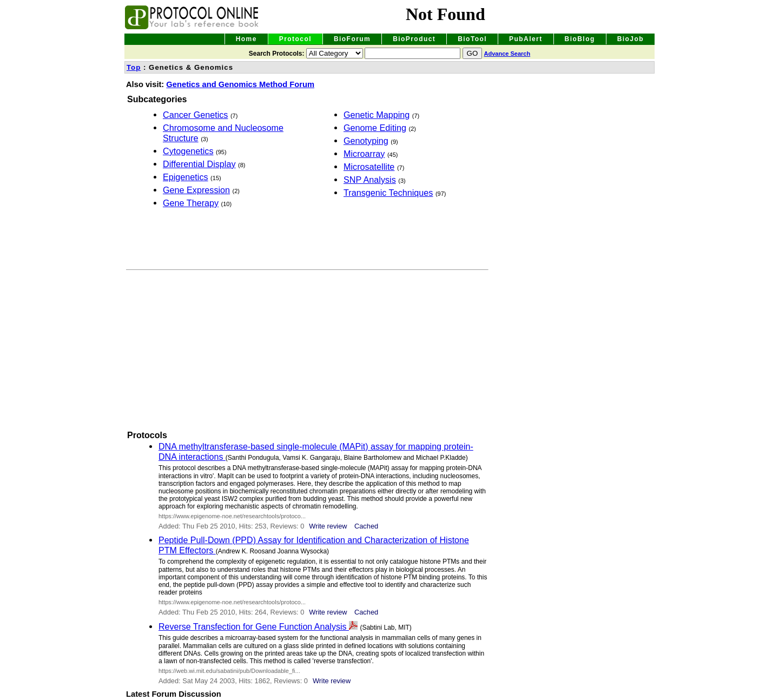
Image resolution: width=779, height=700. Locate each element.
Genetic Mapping (377, 115)
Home (246, 39)
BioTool (472, 39)
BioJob (631, 39)
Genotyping (366, 141)
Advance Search (507, 54)
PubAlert (526, 39)
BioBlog (580, 39)
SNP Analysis (370, 180)
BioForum (352, 39)
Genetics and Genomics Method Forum (240, 84)
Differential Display (199, 164)
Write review (328, 526)
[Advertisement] (215, 237)
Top (134, 67)
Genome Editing (375, 128)
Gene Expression (196, 190)
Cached (366, 526)
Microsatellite (369, 167)
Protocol (295, 39)
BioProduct (414, 39)
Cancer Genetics (195, 115)
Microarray (364, 154)
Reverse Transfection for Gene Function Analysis (254, 626)
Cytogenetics (188, 151)
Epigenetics (186, 177)
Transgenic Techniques (388, 193)
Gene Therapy (191, 203)
